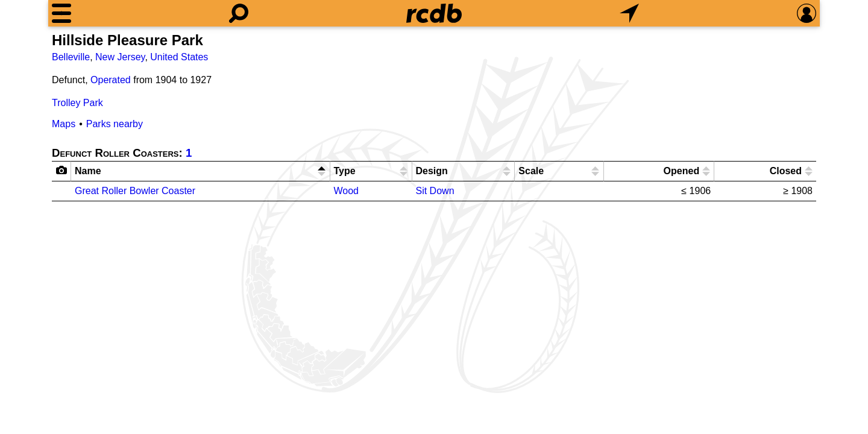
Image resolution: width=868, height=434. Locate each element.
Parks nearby (115, 124)
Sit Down (435, 191)
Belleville (71, 57)
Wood (347, 191)
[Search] (239, 13)
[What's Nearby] (629, 13)
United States (179, 57)
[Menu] (61, 13)
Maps (64, 124)
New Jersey (120, 57)
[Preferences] (807, 13)
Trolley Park (77, 103)
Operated (111, 80)
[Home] (434, 13)
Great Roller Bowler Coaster (135, 191)
